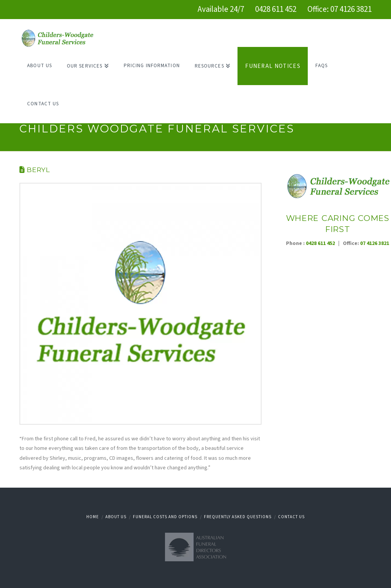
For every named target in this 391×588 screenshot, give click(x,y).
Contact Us (291, 517)
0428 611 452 (276, 9)
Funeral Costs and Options (165, 517)
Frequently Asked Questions (238, 517)
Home (93, 517)
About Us (116, 517)
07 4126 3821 (351, 9)
